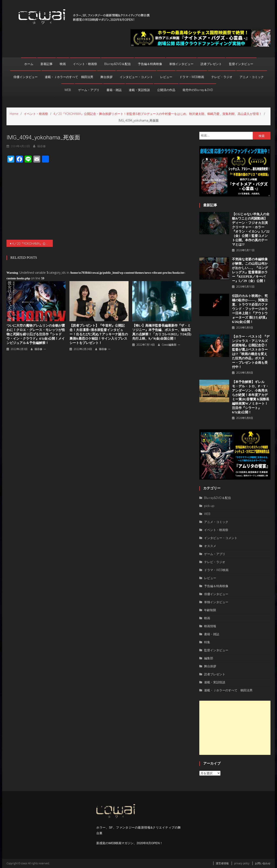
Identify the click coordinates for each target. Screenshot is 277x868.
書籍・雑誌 (114, 90)
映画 (63, 64)
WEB (68, 90)
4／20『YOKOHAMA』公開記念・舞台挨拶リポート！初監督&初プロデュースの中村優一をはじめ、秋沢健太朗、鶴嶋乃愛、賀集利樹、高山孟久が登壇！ (32, 227)
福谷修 (38, 333)
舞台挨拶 (106, 77)
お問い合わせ (263, 863)
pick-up (209, 506)
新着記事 (47, 64)
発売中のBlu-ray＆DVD (198, 90)
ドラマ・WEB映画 (192, 77)
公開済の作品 (166, 90)
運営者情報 (222, 863)
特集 (207, 642)
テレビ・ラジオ (222, 77)
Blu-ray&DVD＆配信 (118, 64)
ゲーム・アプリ (89, 90)
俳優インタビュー (26, 77)
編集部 (209, 658)
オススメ (210, 546)
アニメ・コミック (252, 77)
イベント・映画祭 (85, 64)
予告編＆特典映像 (150, 64)
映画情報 (210, 626)
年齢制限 (210, 610)
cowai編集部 (169, 328)
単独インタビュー (181, 64)
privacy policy (242, 863)
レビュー (166, 77)
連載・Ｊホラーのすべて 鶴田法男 (69, 77)
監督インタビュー (241, 64)
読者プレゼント (211, 64)
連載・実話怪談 (139, 90)
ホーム (29, 64)
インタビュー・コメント (136, 77)
